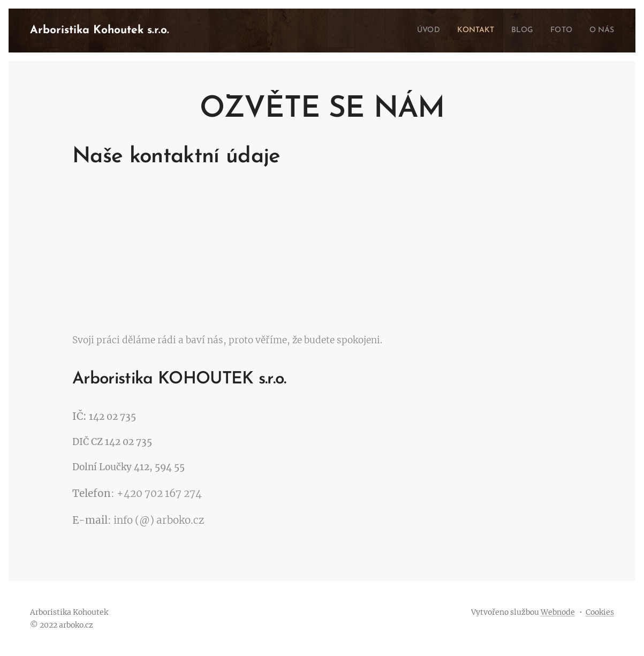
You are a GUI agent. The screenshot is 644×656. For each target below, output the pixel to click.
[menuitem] (415, 31)
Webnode (558, 612)
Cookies (600, 612)
